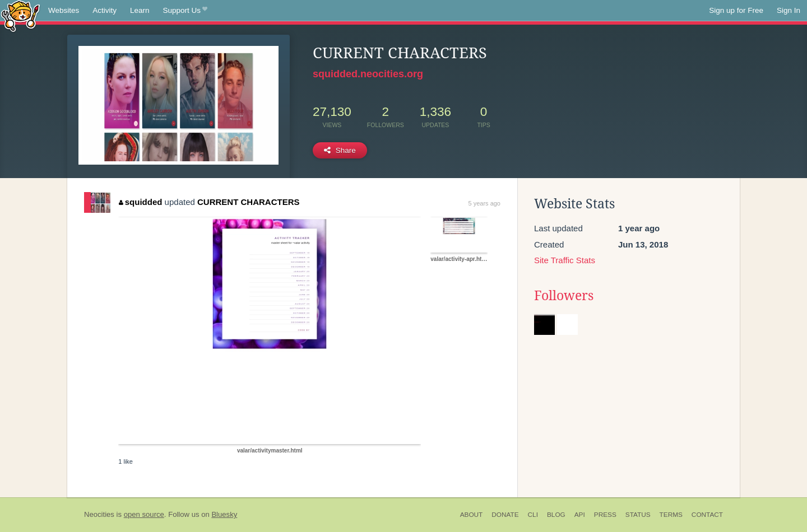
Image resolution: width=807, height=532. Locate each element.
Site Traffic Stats (565, 260)
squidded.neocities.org (368, 74)
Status (638, 515)
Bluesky (224, 514)
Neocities (99, 514)
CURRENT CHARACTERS (249, 202)
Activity (105, 10)
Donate (505, 515)
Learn (140, 10)
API (580, 515)
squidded (140, 202)
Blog (556, 515)
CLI (533, 515)
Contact (707, 515)
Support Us (185, 11)
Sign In (789, 10)
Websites (64, 10)
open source (144, 514)
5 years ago (484, 203)
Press (605, 515)
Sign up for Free (736, 10)
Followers (564, 296)
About (472, 515)
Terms (671, 515)
